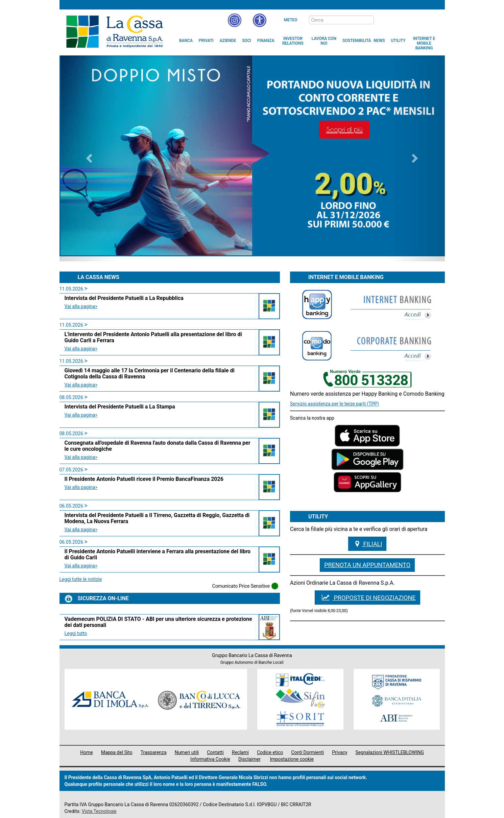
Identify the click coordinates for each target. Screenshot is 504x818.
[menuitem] (186, 41)
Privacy (340, 752)
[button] (260, 20)
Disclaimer (249, 759)
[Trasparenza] (416, 20)
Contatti (215, 752)
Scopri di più (344, 130)
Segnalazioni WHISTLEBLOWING (390, 752)
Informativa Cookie (210, 759)
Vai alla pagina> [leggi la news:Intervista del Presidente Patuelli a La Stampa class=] (81, 415)
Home (87, 752)
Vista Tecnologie (99, 811)
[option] (252, 156)
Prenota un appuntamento (367, 565)
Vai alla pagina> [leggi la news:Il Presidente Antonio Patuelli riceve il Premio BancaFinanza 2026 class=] (81, 487)
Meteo (291, 20)
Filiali (367, 544)
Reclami (240, 752)
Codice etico (270, 752)
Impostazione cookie (292, 759)
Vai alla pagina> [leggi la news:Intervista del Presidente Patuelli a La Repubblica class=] (81, 306)
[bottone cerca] (383, 20)
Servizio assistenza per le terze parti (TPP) (334, 404)
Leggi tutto (76, 633)
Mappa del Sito (117, 752)
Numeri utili (187, 752)
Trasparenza (154, 752)
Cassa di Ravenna (114, 31)
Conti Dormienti (307, 752)
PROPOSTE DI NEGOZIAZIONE (367, 598)
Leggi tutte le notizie (81, 579)
